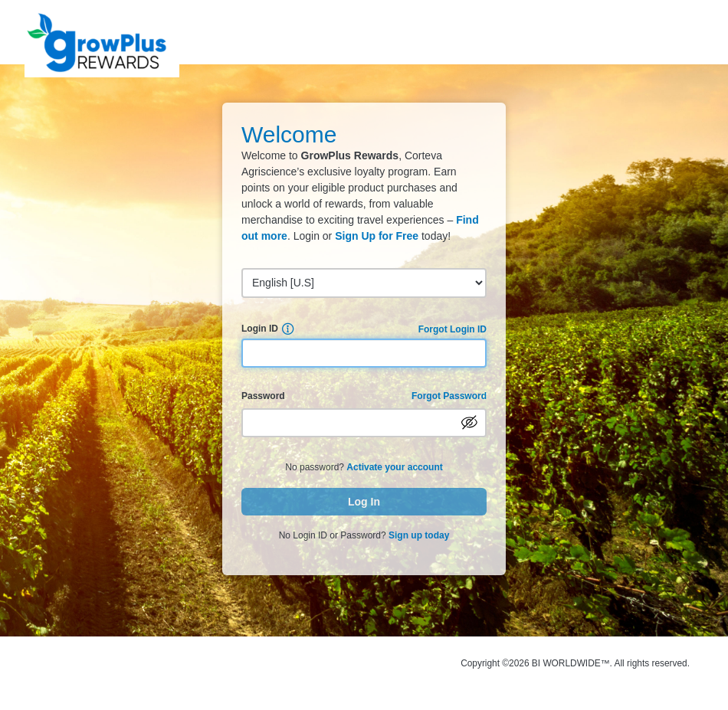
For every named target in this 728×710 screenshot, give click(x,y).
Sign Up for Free (377, 236)
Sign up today (419, 535)
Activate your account (394, 467)
